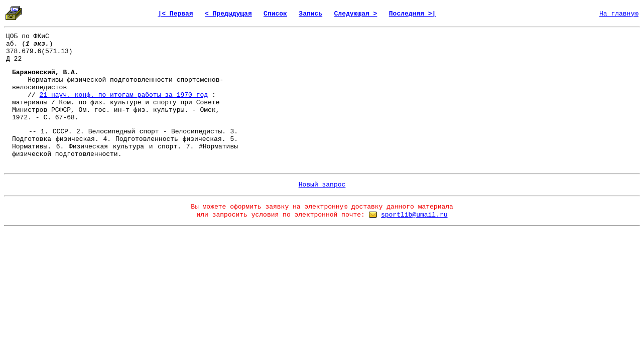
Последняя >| (413, 14)
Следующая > (356, 14)
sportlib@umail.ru (414, 215)
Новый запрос (322, 185)
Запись (310, 14)
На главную (619, 14)
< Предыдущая (228, 14)
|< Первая (175, 14)
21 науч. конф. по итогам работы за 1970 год (124, 95)
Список (275, 14)
